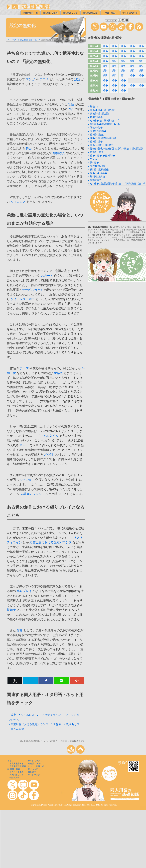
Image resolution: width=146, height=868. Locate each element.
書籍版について (35, 764)
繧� (132, 75)
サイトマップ (34, 775)
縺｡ (114, 61)
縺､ (123, 61)
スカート (47, 276)
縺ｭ (132, 66)
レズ (23, 299)
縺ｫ (114, 66)
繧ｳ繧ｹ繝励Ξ (97, 135)
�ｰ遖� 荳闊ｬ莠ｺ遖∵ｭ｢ (104, 121)
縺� (105, 46)
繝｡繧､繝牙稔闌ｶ (100, 170)
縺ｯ (105, 70)
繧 (123, 75)
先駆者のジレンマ (33, 494)
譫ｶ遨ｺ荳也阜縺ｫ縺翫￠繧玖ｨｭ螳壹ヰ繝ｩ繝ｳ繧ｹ (117, 149)
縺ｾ (105, 75)
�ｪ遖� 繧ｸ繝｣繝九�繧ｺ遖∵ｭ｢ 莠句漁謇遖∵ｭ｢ (118, 184)
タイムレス (18, 202)
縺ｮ (141, 66)
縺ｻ (141, 70)
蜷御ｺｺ (94, 107)
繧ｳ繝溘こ (96, 180)
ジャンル (26, 480)
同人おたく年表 (16, 772)
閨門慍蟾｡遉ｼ (98, 166)
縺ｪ (105, 66)
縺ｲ (114, 70)
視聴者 (11, 610)
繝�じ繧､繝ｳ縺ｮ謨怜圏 (103, 138)
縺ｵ (123, 70)
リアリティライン (49, 715)
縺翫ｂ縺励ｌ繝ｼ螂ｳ (101, 145)
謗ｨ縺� (94, 163)
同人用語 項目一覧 (28, 40)
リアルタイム (49, 436)
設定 (77, 79)
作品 (71, 109)
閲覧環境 (32, 772)
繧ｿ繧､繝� (96, 142)
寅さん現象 (16, 729)
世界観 (58, 373)
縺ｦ (132, 61)
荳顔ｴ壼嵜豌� (98, 131)
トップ (13, 40)
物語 (71, 104)
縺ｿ (114, 75)
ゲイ (14, 299)
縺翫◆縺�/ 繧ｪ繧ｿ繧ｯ (103, 110)
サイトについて (35, 761)
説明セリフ (72, 724)
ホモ (32, 299)
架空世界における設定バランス (51, 542)
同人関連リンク (16, 775)
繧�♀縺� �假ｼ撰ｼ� (103, 156)
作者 (20, 630)
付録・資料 (14, 778)
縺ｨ (141, 61)
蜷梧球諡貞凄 (98, 177)
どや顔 (49, 455)
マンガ (30, 79)
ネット (24, 445)
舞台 (29, 148)
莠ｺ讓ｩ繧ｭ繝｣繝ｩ (100, 114)
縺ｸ (132, 70)
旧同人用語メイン (17, 764)
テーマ (24, 368)
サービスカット (33, 290)
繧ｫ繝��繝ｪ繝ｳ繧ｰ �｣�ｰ (106, 124)
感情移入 (59, 153)
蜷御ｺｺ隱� (96, 117)
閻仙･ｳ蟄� (96, 128)
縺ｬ (123, 66)
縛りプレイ (24, 591)
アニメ (44, 79)
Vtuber (94, 159)
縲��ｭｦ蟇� (99, 173)
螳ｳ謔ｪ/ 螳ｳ (96, 152)
